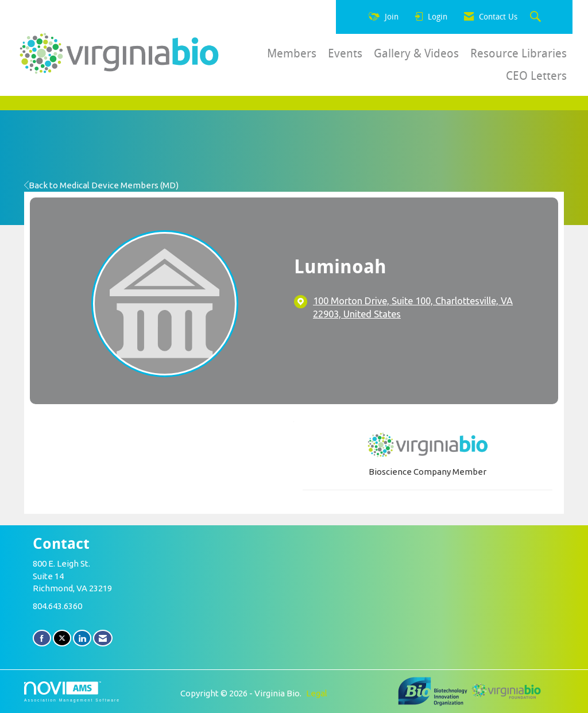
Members (292, 53)
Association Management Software (72, 692)
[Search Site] (537, 17)
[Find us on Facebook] (42, 638)
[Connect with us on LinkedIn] (82, 638)
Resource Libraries (519, 53)
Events (345, 53)
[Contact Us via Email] (103, 638)
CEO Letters (536, 76)
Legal (317, 693)
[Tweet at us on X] (62, 638)
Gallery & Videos (416, 53)
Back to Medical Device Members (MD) (101, 185)
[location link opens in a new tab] (427, 308)
